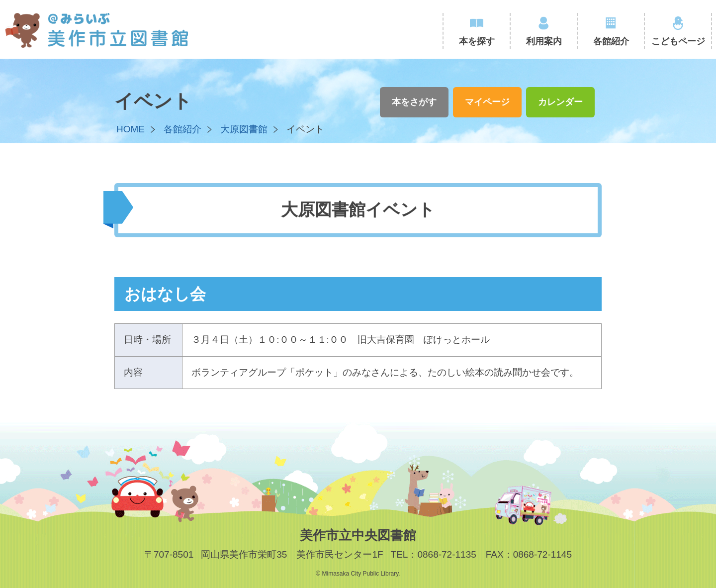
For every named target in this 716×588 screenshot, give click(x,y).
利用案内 (544, 41)
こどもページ (678, 41)
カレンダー (560, 102)
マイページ (487, 102)
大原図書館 (244, 129)
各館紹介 (611, 41)
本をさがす (414, 102)
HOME (131, 129)
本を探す (477, 41)
